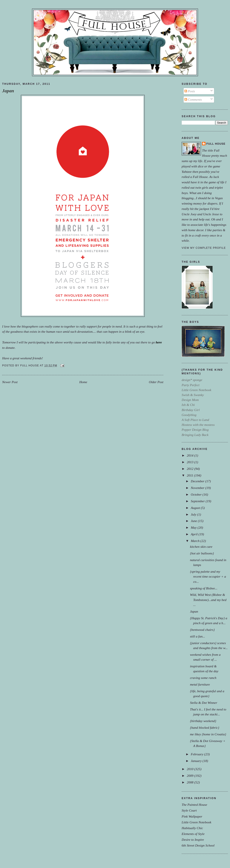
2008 (191, 782)
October (197, 494)
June (194, 521)
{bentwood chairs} (202, 630)
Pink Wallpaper (192, 816)
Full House (216, 144)
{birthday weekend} (203, 721)
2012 (191, 469)
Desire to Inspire (193, 840)
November (198, 488)
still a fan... (198, 636)
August (196, 508)
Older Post (156, 382)
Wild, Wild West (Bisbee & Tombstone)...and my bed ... (208, 600)
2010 (191, 769)
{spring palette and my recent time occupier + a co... (208, 576)
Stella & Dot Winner (204, 703)
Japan (8, 91)
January (197, 761)
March (195, 541)
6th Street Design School (198, 845)
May (194, 527)
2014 (191, 455)
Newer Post (10, 382)
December (198, 481)
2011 (190, 475)
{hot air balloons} (202, 553)
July (194, 514)
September (198, 501)
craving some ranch (203, 678)
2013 (191, 462)
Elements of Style (193, 834)
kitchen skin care (201, 547)
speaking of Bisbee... (204, 588)
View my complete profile (204, 248)
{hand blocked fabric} (205, 728)
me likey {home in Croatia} (208, 734)
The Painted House (194, 805)
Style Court (189, 810)
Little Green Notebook (196, 822)
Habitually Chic (192, 828)
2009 (191, 776)
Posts (190, 91)
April (195, 534)
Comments (193, 99)
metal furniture (200, 684)
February (197, 754)
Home (83, 382)
